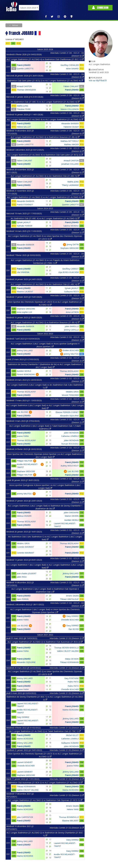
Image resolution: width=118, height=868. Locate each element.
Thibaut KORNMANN (69, 662)
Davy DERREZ (73, 616)
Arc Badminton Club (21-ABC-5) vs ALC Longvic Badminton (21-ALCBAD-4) (45, 102)
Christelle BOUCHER (70, 620)
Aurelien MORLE (24, 371)
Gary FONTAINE (72, 678)
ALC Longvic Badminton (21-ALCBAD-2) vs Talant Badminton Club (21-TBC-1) (45, 731)
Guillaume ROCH (71, 292)
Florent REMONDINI (26, 374)
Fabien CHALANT (71, 86)
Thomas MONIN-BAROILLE (66, 648)
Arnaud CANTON (24, 86)
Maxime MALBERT (70, 821)
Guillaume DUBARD (70, 743)
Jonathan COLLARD (70, 164)
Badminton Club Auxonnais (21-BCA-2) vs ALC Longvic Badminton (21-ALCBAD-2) (45, 783)
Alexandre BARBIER (70, 123)
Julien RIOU (22, 577)
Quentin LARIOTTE (25, 69)
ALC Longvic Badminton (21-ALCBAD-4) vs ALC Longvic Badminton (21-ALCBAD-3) (45, 119)
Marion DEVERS (72, 516)
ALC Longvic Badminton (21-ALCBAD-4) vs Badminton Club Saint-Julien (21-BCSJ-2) (45, 155)
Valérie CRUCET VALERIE (68, 651)
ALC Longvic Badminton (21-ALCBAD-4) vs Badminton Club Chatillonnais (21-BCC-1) (45, 59)
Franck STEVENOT (25, 205)
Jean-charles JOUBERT (27, 573)
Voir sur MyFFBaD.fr (98, 80)
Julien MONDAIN (71, 433)
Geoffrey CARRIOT (71, 269)
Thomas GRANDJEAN (26, 90)
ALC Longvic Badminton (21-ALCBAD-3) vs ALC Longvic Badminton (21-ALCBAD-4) (45, 197)
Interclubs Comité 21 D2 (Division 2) (67, 638)
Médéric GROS (72, 392)
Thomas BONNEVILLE (69, 817)
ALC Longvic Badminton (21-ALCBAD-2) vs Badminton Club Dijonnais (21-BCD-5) (45, 800)
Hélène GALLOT (24, 127)
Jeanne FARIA (23, 436)
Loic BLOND (22, 412)
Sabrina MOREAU (71, 226)
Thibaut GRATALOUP (69, 599)
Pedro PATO (73, 682)
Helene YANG (73, 809)
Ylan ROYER (74, 629)
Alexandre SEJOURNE (69, 416)
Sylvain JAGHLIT (24, 222)
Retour (15, 25)
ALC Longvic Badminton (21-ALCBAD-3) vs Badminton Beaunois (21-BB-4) (45, 322)
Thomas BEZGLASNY (69, 371)
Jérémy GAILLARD (25, 350)
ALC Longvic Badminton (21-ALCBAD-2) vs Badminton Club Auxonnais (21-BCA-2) (45, 642)
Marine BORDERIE (71, 710)
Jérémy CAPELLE (71, 330)
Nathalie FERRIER (24, 226)
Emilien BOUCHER (71, 350)
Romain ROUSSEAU (70, 444)
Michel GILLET (72, 735)
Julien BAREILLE (72, 326)
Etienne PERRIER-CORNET (67, 412)
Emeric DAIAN (72, 596)
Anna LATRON (72, 312)
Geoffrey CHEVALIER (70, 65)
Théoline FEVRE (24, 109)
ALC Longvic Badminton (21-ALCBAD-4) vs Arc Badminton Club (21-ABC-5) (45, 176)
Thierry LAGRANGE (70, 185)
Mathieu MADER (71, 144)
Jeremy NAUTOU (71, 354)
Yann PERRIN (23, 599)
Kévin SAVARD (72, 69)
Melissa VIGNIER (24, 516)
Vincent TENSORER (70, 395)
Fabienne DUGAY (71, 127)
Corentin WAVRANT (25, 547)
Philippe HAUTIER (24, 461)
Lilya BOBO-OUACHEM (68, 272)
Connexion (100, 8)
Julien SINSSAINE (71, 512)
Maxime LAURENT (25, 292)
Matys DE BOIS (72, 659)
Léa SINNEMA (23, 272)
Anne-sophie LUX (24, 312)
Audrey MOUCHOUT (70, 466)
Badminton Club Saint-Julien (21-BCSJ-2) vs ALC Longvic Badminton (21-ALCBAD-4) (45, 81)
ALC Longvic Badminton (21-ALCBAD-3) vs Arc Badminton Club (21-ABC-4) (45, 284)
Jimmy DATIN (73, 245)
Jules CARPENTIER (25, 817)
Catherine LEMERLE (70, 436)
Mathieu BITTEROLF (70, 141)
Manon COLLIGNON (70, 109)
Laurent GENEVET (25, 762)
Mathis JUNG (22, 106)
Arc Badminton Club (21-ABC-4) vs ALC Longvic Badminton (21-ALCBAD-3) (45, 218)
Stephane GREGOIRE (70, 248)
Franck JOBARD (24, 65)
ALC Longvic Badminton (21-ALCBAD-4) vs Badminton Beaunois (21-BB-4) (45, 137)
